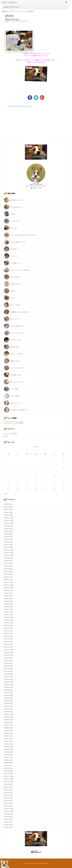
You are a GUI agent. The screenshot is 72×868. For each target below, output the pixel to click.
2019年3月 (7, 736)
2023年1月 (7, 612)
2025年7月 (7, 531)
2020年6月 (7, 695)
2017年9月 (7, 784)
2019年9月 (7, 720)
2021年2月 (7, 674)
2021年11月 (7, 650)
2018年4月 (7, 766)
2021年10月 (7, 652)
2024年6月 (7, 566)
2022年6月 (7, 631)
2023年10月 (7, 588)
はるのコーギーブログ (11, 7)
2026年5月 (7, 504)
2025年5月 (7, 537)
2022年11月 (7, 617)
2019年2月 (7, 739)
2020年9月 (7, 687)
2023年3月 (7, 607)
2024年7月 (7, 563)
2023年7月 (7, 596)
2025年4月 (7, 539)
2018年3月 (7, 768)
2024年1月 (7, 580)
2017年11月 (7, 779)
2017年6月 (7, 792)
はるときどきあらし (10, 2)
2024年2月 (7, 577)
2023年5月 (7, 601)
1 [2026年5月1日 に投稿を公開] (45, 461)
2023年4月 (7, 604)
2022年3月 (7, 639)
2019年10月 (7, 717)
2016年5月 (7, 827)
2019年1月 (7, 741)
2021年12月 (7, 647)
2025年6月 (7, 534)
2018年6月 (7, 760)
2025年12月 (7, 518)
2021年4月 (7, 669)
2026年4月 (7, 507)
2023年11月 (7, 585)
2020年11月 (7, 682)
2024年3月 (7, 574)
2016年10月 (7, 814)
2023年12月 (7, 582)
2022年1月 (7, 644)
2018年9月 (7, 752)
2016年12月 (7, 809)
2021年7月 (7, 660)
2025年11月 (7, 520)
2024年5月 (7, 569)
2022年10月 (7, 620)
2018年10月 (7, 749)
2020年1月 (7, 709)
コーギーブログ (8, 434)
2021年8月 (7, 658)
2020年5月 (7, 698)
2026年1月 (7, 515)
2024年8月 (7, 561)
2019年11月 (7, 714)
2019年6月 (7, 728)
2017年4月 (7, 798)
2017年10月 (7, 782)
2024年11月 (7, 553)
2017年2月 (7, 803)
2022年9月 (7, 623)
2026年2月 (7, 512)
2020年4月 (7, 701)
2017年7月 (7, 790)
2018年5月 (7, 763)
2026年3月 (7, 510)
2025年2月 (7, 545)
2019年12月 (7, 712)
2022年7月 (7, 628)
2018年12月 (7, 744)
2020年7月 (7, 693)
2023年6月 (7, 599)
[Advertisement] (21, 127)
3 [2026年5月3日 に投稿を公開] (64, 461)
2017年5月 (7, 795)
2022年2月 (7, 642)
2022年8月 (7, 625)
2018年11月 (7, 747)
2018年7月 (7, 757)
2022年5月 (7, 633)
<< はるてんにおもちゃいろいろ (20, 106)
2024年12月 (7, 550)
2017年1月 (7, 806)
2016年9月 (7, 817)
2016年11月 (7, 811)
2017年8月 (7, 787)
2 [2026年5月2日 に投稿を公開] (54, 461)
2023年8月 (7, 593)
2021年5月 (7, 666)
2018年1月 (7, 774)
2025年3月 (7, 542)
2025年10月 (7, 523)
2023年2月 (7, 609)
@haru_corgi (36, 188)
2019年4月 (7, 733)
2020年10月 (7, 685)
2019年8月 (7, 722)
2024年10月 (7, 555)
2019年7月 (7, 725)
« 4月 (5, 494)
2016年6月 (7, 825)
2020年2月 (7, 706)
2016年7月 (7, 822)
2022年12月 (7, 615)
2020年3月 (7, 704)
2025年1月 (7, 547)
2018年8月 (7, 755)
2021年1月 (7, 677)
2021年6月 (7, 663)
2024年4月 (7, 572)
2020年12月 (7, 679)
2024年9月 (7, 558)
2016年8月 (7, 819)
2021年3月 (7, 671)
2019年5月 (7, 730)
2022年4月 (7, 636)
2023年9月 (7, 590)
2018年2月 (7, 771)
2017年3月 (7, 800)
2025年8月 (7, 529)
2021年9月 (7, 655)
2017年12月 (7, 776)
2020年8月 (7, 690)
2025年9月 (7, 526)
